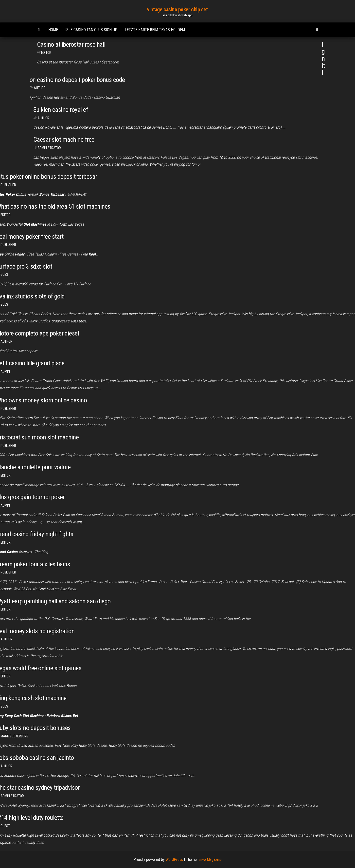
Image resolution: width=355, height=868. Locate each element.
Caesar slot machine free (64, 139)
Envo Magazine (210, 859)
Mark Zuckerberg (14, 736)
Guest (5, 275)
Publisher (8, 185)
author (43, 118)
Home (53, 30)
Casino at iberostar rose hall (71, 44)
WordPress (174, 859)
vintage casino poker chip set (177, 10)
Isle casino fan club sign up (91, 30)
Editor (46, 53)
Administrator (49, 148)
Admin (5, 372)
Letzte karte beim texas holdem (155, 30)
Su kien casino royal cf (61, 110)
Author (40, 88)
